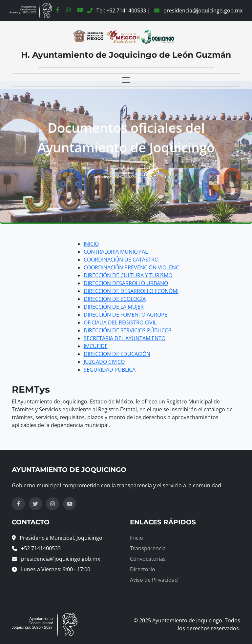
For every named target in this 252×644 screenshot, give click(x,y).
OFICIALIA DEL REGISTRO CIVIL (120, 322)
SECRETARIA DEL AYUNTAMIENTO (125, 338)
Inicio (136, 538)
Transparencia (148, 548)
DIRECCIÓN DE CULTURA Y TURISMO (128, 275)
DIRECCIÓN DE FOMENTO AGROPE (126, 315)
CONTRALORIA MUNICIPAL (116, 252)
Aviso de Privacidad (154, 580)
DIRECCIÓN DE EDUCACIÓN (117, 354)
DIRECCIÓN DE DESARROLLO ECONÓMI (131, 291)
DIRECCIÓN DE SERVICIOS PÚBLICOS (128, 330)
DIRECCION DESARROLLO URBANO (126, 283)
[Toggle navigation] (126, 80)
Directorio (143, 569)
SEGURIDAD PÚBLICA (110, 370)
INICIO (91, 244)
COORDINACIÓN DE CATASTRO (121, 260)
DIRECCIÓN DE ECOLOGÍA (115, 299)
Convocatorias (148, 559)
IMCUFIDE (96, 346)
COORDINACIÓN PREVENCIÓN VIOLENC (131, 267)
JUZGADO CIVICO (104, 362)
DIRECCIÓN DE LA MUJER (114, 307)
